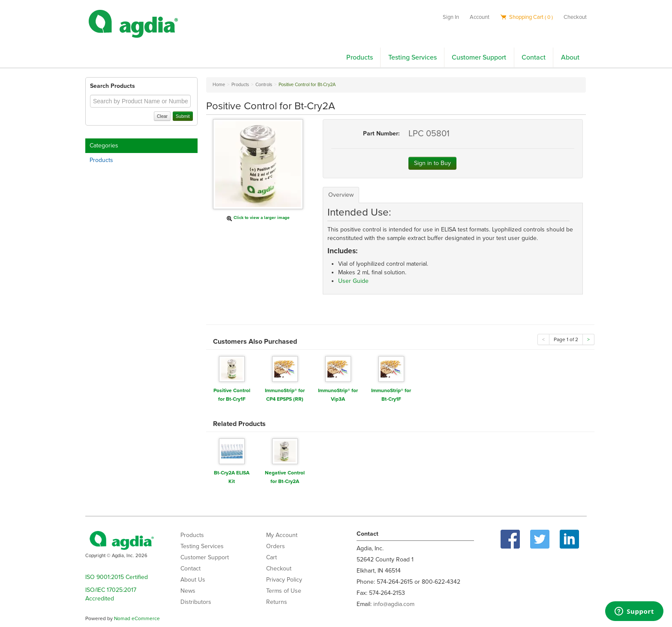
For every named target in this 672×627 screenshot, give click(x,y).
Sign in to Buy (432, 163)
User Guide (353, 281)
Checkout (575, 17)
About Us (193, 580)
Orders (276, 546)
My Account (282, 535)
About (570, 57)
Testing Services (412, 57)
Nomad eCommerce (137, 618)
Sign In (451, 17)
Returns (277, 602)
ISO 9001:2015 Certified (117, 577)
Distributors (196, 602)
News (188, 591)
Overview (341, 195)
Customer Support (479, 57)
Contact (534, 57)
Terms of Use (284, 591)
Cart (271, 557)
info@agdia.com (394, 604)
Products (360, 57)
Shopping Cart (526, 17)
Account (480, 17)
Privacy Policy (284, 580)
